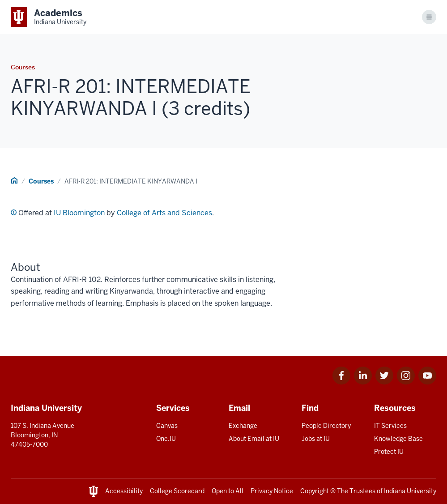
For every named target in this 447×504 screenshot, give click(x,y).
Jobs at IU (316, 439)
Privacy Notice (272, 491)
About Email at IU (254, 439)
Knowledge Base (398, 439)
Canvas (167, 426)
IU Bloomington (79, 213)
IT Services (390, 426)
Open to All (228, 491)
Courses (41, 181)
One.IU (166, 439)
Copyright (315, 491)
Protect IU (389, 452)
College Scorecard (177, 491)
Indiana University (410, 491)
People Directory (326, 426)
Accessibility (124, 491)
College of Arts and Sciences (164, 213)
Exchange (243, 426)
